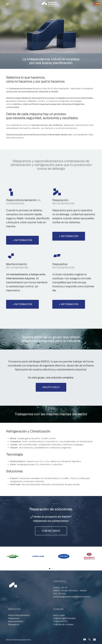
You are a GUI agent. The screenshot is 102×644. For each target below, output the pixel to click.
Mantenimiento (16, 621)
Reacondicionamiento (19, 615)
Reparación (14, 618)
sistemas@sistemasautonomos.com (72, 597)
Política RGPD (60, 621)
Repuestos (14, 624)
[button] (8, 4)
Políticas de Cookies (63, 624)
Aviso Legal (59, 615)
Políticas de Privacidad (64, 618)
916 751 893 (59, 594)
